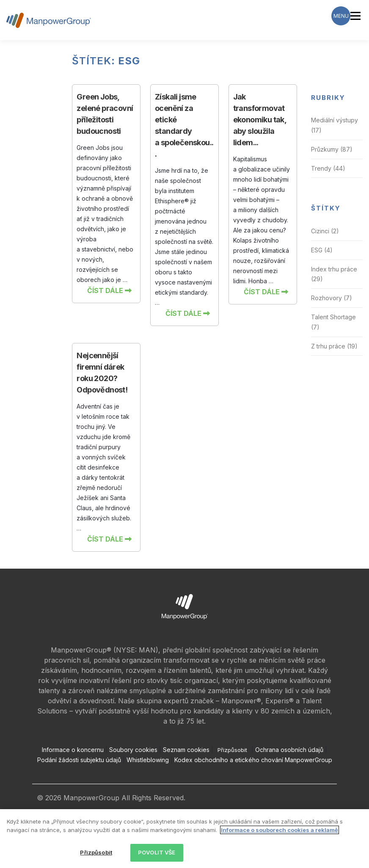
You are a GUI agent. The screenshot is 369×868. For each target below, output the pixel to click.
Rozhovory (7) (332, 298)
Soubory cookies (133, 750)
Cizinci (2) (325, 231)
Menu (355, 16)
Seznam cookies (186, 750)
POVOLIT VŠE (157, 852)
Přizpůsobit (232, 750)
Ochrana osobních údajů (289, 750)
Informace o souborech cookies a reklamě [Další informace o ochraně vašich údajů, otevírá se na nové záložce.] (280, 830)
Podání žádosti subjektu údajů (79, 760)
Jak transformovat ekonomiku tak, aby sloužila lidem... (260, 120)
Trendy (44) (328, 168)
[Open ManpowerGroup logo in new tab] (185, 606)
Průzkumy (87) (332, 149)
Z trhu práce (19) (334, 346)
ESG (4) (322, 250)
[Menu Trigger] (341, 16)
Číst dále (109, 290)
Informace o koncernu (73, 750)
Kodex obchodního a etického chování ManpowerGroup (253, 760)
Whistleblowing (148, 760)
